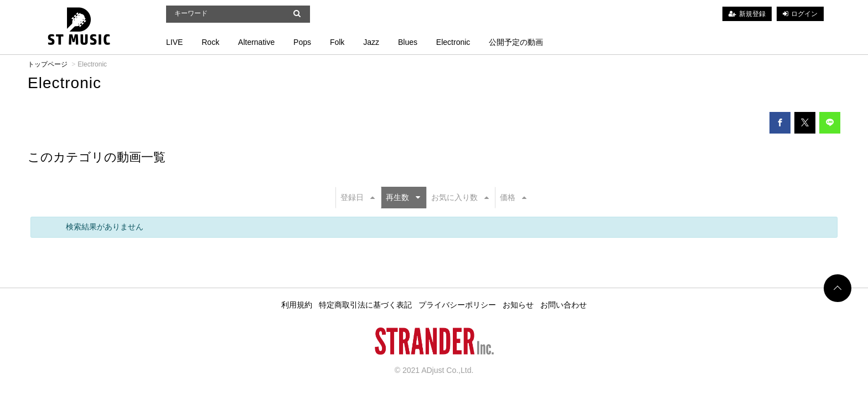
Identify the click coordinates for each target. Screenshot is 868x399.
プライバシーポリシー (457, 305)
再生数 (403, 197)
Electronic (453, 42)
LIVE (174, 42)
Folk (337, 42)
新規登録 (752, 14)
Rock (210, 42)
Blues (408, 42)
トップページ (48, 64)
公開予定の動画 (516, 42)
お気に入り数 (460, 197)
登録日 (358, 197)
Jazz (371, 42)
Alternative (256, 42)
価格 (513, 197)
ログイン (804, 14)
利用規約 (297, 305)
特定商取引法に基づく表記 (365, 305)
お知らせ (518, 305)
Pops (302, 42)
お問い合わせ (564, 305)
